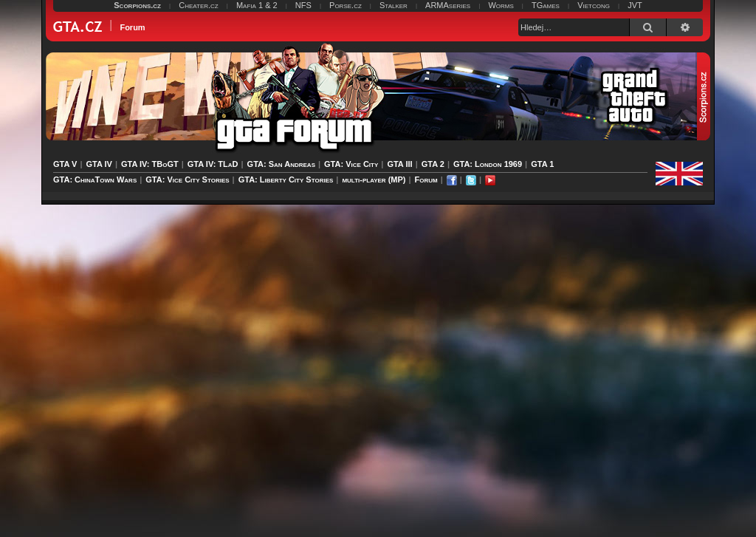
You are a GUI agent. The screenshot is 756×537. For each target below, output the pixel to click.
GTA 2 (433, 164)
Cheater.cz (199, 5)
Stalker (394, 5)
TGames (546, 5)
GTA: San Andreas (281, 164)
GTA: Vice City (351, 164)
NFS (303, 5)
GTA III (399, 164)
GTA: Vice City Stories (187, 179)
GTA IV (99, 164)
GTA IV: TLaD (213, 164)
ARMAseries (448, 5)
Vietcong (594, 5)
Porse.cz (346, 5)
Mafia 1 (250, 5)
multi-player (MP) (374, 179)
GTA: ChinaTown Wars (95, 179)
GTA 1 (542, 164)
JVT (635, 5)
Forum (426, 179)
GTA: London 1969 (488, 164)
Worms (501, 5)
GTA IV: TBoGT (150, 164)
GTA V (65, 164)
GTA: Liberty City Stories (286, 179)
